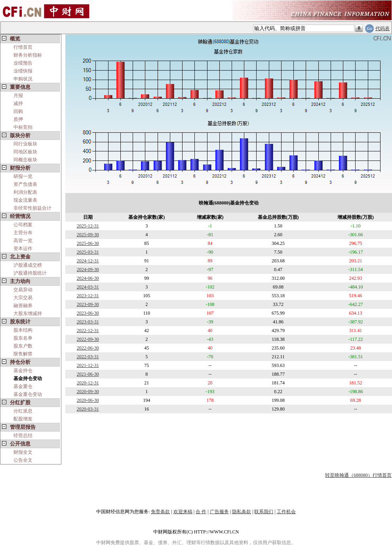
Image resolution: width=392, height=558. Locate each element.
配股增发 (23, 419)
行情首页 (23, 47)
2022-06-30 (88, 348)
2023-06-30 (88, 313)
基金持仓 (23, 371)
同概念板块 (25, 160)
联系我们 (264, 512)
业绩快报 (23, 71)
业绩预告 (23, 63)
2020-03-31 (88, 409)
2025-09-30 (88, 235)
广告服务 (219, 512)
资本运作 (23, 248)
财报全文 (23, 452)
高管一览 (23, 241)
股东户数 (23, 346)
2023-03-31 (88, 322)
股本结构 (23, 330)
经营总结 (23, 436)
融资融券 (23, 306)
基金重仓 (23, 386)
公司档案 (23, 225)
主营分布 (23, 233)
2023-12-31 (88, 296)
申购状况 (23, 79)
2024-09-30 (88, 269)
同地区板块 (25, 152)
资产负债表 (25, 184)
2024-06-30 (88, 278)
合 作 (201, 512)
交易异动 (23, 290)
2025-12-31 (88, 226)
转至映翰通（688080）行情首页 (358, 475)
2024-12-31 (88, 261)
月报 (18, 96)
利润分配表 (25, 192)
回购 (18, 111)
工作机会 (286, 512)
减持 (18, 103)
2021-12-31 (88, 365)
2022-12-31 (88, 331)
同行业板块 (25, 144)
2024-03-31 (88, 287)
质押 (18, 119)
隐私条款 (242, 512)
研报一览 (23, 176)
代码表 (382, 29)
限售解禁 (23, 354)
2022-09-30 (88, 339)
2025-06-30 (88, 243)
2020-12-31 (88, 383)
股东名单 (23, 338)
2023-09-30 (88, 304)
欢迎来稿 (183, 512)
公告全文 (23, 460)
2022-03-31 (88, 357)
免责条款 (160, 512)
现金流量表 (25, 200)
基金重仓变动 (28, 394)
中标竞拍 (23, 127)
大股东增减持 (28, 313)
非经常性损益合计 (32, 208)
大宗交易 (23, 298)
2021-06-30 (88, 374)
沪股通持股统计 (30, 273)
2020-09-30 (88, 392)
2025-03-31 (88, 252)
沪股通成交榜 (28, 265)
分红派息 (23, 411)
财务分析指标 (28, 55)
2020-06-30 (88, 400)
